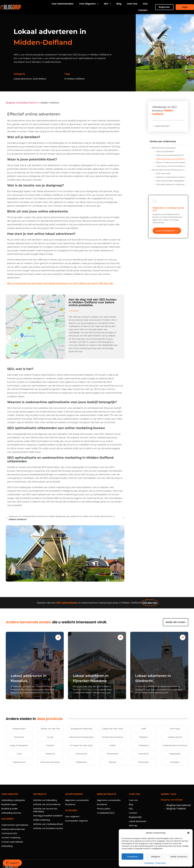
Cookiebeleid (149, 863)
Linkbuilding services (11, 813)
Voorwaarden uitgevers (77, 821)
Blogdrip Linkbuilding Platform (22, 103)
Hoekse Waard (175, 737)
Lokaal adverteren (23, 79)
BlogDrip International (178, 805)
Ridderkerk (81, 762)
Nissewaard (113, 754)
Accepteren (133, 857)
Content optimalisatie (12, 842)
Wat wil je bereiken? (165, 151)
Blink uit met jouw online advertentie (171, 162)
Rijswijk (113, 762)
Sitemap (133, 826)
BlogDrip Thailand (176, 809)
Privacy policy (104, 809)
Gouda (50, 737)
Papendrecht (19, 762)
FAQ (145, 4)
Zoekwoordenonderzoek (13, 829)
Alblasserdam (19, 729)
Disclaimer (70, 804)
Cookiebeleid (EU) (106, 813)
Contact (143, 10)
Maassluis (50, 754)
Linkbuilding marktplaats (13, 800)
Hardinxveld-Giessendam (81, 737)
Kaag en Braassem (19, 745)
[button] (188, 833)
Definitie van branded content (48, 828)
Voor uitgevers (89, 4)
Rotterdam (144, 762)
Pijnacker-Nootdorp (50, 762)
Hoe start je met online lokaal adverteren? (171, 166)
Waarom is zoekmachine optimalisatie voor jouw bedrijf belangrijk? (171, 177)
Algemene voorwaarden (77, 800)
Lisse (19, 754)
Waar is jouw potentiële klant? (170, 155)
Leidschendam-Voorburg (175, 745)
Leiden (113, 745)
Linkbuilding (7, 846)
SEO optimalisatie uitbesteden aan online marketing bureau (171, 181)
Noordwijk (144, 754)
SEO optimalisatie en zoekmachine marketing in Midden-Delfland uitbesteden (171, 184)
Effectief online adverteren (164, 148)
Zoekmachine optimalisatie (15, 825)
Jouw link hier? (162, 126)
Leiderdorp (144, 745)
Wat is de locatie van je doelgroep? (171, 159)
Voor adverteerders (63, 4)
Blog (119, 4)
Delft (144, 729)
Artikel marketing (42, 820)
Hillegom (144, 737)
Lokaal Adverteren (138, 821)
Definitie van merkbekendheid (48, 824)
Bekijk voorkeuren (179, 857)
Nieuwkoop (81, 754)
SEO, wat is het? (163, 173)
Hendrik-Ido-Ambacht (113, 737)
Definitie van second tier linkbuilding (45, 810)
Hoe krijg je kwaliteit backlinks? (48, 816)
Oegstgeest (175, 754)
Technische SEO (9, 833)
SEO (107, 4)
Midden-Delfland (76, 79)
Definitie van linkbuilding (45, 800)
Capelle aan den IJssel (113, 729)
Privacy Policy (161, 863)
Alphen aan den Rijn (50, 729)
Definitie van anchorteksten (47, 804)
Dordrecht (19, 737)
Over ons (132, 4)
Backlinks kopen (9, 804)
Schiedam (175, 762)
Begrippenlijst (135, 817)
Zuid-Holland (40, 79)
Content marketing (11, 838)
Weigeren (156, 857)
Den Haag (175, 729)
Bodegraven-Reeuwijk (81, 729)
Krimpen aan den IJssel (81, 745)
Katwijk (50, 745)
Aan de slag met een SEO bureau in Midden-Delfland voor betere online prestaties (169, 170)
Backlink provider (10, 809)
